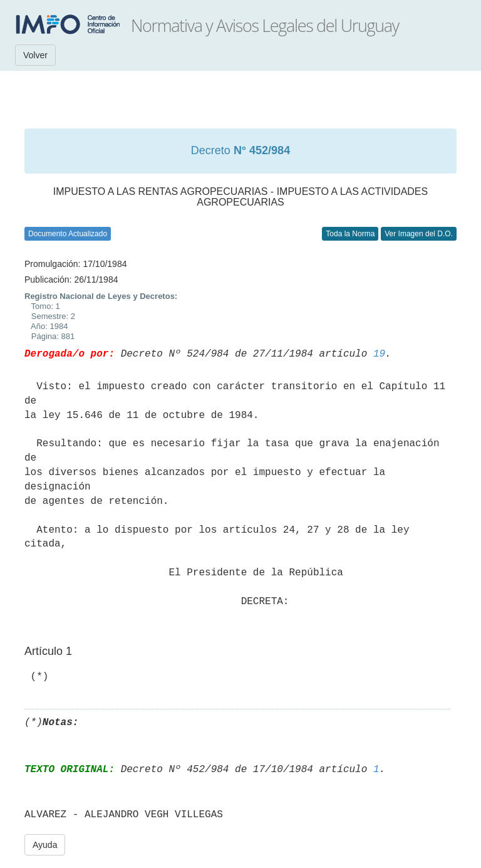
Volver (35, 55)
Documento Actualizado (68, 234)
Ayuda (45, 845)
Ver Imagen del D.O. (419, 234)
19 (379, 354)
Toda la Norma (350, 234)
